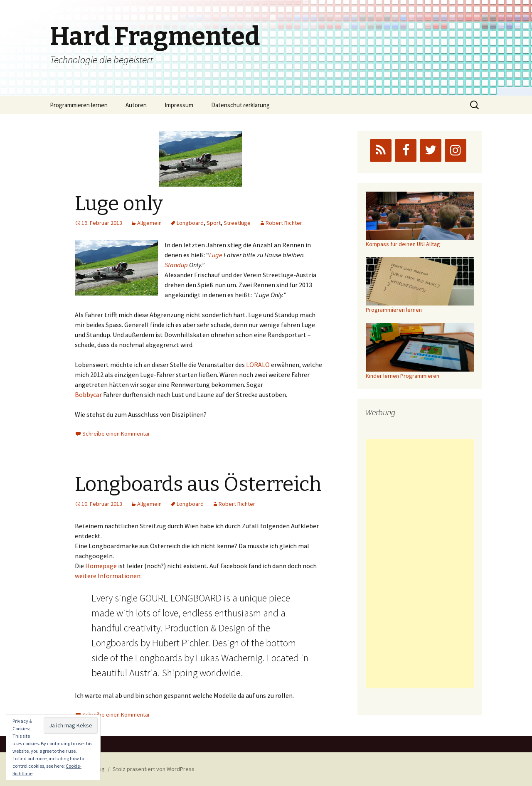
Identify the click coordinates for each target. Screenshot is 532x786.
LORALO (258, 365)
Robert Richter (284, 223)
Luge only (119, 204)
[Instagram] (456, 150)
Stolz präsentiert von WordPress (154, 769)
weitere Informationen (108, 576)
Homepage (101, 566)
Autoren (136, 105)
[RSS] (381, 150)
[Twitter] (431, 150)
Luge (216, 255)
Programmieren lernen (79, 105)
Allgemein (149, 223)
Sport (214, 223)
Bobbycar (88, 394)
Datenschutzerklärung (240, 105)
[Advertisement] (420, 564)
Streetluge (237, 223)
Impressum (179, 105)
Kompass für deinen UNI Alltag (403, 244)
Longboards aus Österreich (198, 484)
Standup (176, 265)
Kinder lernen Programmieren (403, 376)
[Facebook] (406, 150)
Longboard (190, 223)
